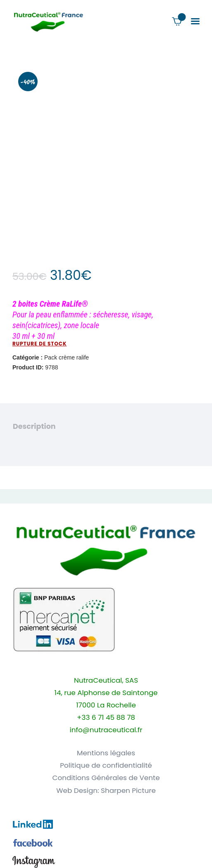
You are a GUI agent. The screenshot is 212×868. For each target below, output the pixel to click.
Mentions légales (106, 753)
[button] (195, 21)
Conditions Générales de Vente (106, 778)
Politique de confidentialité (106, 765)
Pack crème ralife (67, 357)
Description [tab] (34, 426)
